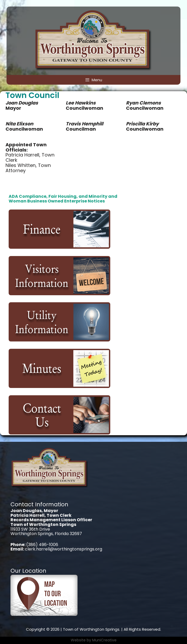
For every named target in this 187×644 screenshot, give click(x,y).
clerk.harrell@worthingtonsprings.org (64, 549)
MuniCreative (104, 640)
